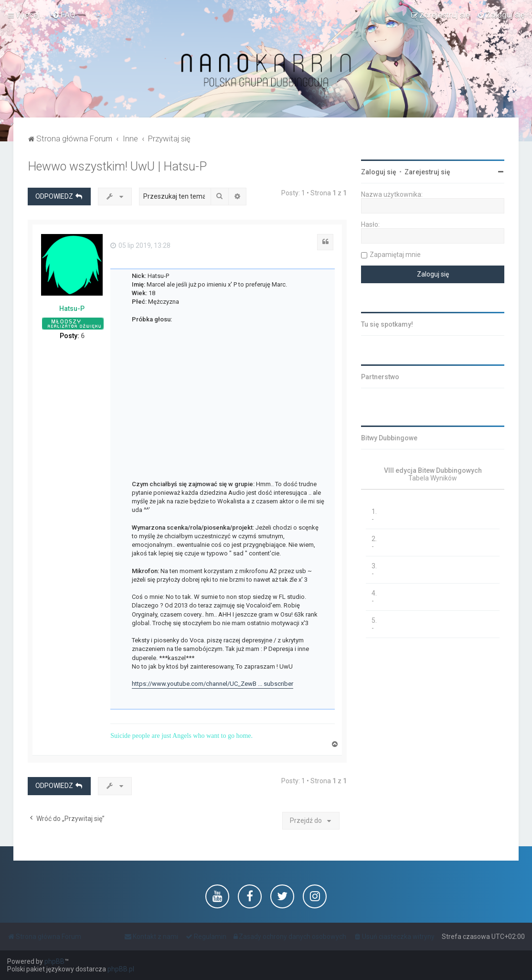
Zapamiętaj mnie (395, 255)
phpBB (54, 961)
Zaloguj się (379, 172)
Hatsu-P (72, 309)
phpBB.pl (121, 969)
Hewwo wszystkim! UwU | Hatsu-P (117, 166)
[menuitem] (64, 15)
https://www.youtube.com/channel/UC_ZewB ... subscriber (213, 684)
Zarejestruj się (427, 172)
